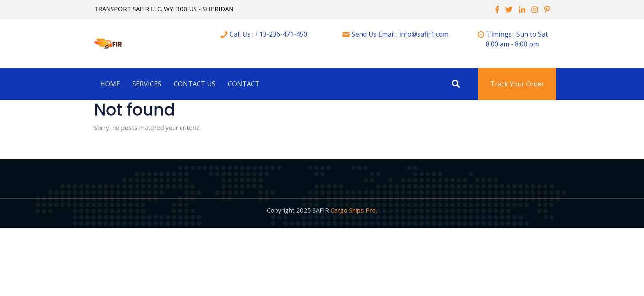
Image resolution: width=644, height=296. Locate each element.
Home (110, 84)
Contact (244, 84)
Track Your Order (517, 84)
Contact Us (195, 84)
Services (147, 84)
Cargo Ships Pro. (354, 210)
